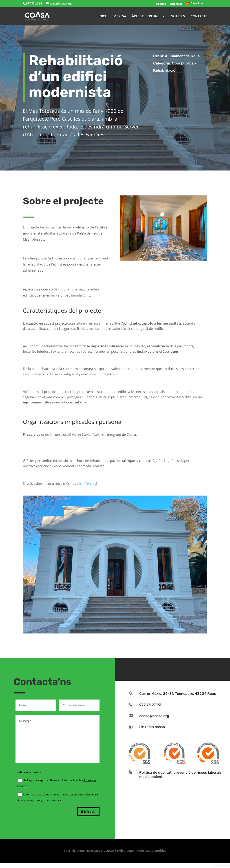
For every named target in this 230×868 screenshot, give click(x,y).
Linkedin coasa (152, 727)
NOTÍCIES (178, 16)
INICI (102, 16)
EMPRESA (119, 16)
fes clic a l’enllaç (84, 483)
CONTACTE (199, 16)
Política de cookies (152, 851)
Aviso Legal (126, 851)
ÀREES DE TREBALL (146, 16)
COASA (109, 851)
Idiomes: (176, 4)
